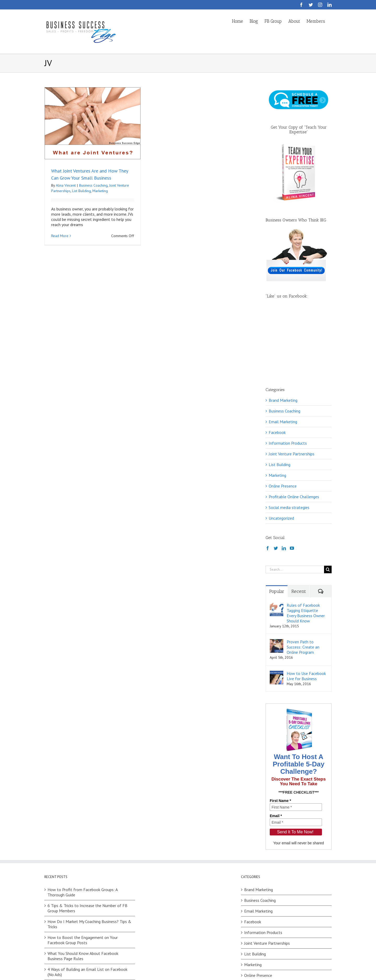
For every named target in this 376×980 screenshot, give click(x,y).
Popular (277, 525)
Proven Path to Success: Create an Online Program (303, 581)
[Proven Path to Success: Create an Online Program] (277, 575)
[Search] (328, 503)
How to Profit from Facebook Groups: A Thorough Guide (83, 826)
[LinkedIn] (284, 482)
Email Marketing (283, 355)
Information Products (288, 377)
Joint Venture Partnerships (292, 387)
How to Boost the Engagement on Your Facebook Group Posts (83, 874)
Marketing (100, 191)
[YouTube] (292, 482)
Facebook (277, 366)
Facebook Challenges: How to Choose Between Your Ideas (90, 921)
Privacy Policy (121, 967)
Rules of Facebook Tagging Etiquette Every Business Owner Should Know (306, 547)
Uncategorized (281, 452)
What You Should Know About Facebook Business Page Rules (83, 890)
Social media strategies (289, 441)
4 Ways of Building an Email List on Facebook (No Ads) (87, 906)
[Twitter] (276, 482)
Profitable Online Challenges (294, 430)
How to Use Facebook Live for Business (306, 610)
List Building (81, 191)
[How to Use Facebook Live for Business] (277, 607)
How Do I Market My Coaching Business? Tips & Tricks (89, 858)
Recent (299, 525)
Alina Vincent (66, 185)
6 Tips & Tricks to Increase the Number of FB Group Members (87, 842)
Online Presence (283, 420)
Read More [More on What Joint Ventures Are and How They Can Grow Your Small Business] (60, 236)
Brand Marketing (283, 334)
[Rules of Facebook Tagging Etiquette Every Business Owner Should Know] (277, 539)
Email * (276, 749)
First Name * (280, 734)
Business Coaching (93, 185)
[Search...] (295, 503)
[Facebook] (268, 482)
